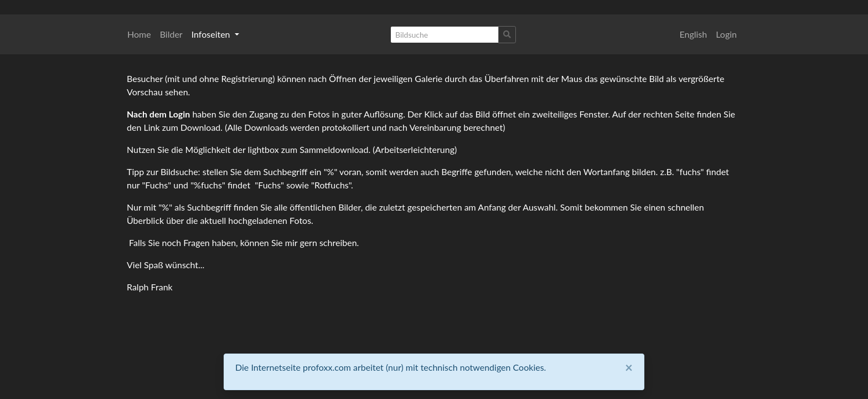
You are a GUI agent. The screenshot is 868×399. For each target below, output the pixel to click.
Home (139, 34)
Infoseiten (212, 34)
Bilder (171, 34)
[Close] (629, 367)
